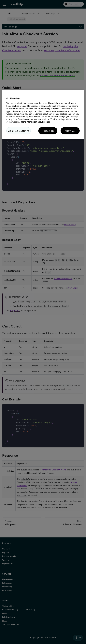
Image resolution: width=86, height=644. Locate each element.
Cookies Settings (18, 131)
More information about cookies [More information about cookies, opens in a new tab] (36, 122)
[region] (43, 115)
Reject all (48, 131)
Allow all (70, 131)
